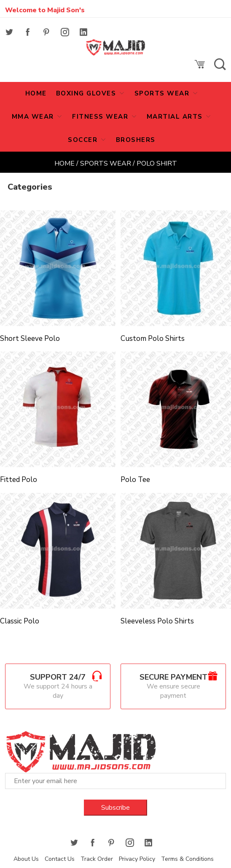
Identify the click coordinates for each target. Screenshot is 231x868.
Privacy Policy (137, 859)
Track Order (97, 859)
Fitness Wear (101, 117)
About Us (26, 859)
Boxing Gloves (87, 93)
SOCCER (84, 140)
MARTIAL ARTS (176, 117)
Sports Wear (163, 93)
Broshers (136, 140)
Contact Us (60, 859)
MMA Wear (34, 117)
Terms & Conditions (187, 859)
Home (64, 163)
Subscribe (115, 808)
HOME (36, 93)
